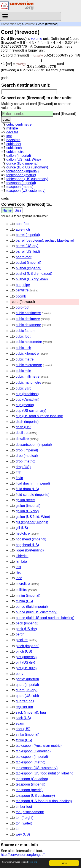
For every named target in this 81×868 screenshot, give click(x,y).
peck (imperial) (27, 623)
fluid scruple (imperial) (33, 495)
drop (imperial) (27, 450)
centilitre (22, 290)
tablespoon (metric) (21, 175)
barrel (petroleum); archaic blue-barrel (45, 240)
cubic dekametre (28, 325)
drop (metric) (26, 461)
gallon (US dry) (27, 511)
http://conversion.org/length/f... (24, 855)
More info (33, 862)
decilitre (12, 132)
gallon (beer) (25, 500)
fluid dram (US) (27, 489)
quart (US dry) (27, 690)
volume (37, 39)
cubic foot (14, 144)
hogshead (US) (27, 545)
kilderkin (22, 556)
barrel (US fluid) (28, 251)
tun (18, 829)
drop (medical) (27, 456)
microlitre (23, 584)
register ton (24, 707)
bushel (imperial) (29, 268)
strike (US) (24, 740)
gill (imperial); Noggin (32, 522)
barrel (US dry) (27, 246)
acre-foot (23, 224)
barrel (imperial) (28, 235)
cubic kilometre (27, 353)
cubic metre (15, 152)
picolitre (22, 640)
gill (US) (22, 528)
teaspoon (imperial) (21, 183)
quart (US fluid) (27, 696)
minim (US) (24, 601)
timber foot (24, 807)
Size (18, 210)
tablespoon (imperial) (23, 171)
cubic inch (14, 148)
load (19, 578)
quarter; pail (25, 701)
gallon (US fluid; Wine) (24, 159)
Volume (30, 24)
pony (20, 674)
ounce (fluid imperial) (23, 163)
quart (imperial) (27, 685)
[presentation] (58, 55)
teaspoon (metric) (20, 187)
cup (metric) (25, 405)
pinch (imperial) (28, 646)
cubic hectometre (29, 342)
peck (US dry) (26, 629)
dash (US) (24, 427)
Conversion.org (11, 24)
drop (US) (23, 467)
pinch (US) (24, 651)
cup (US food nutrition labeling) (40, 416)
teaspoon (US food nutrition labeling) (44, 801)
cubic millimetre (28, 376)
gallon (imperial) (19, 156)
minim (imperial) (28, 596)
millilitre (12, 128)
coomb (21, 296)
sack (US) (23, 718)
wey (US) (23, 834)
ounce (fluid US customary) (27, 167)
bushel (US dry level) (32, 279)
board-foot (24, 257)
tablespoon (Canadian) (33, 751)
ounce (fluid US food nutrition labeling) (45, 618)
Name (7, 210)
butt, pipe (23, 285)
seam (20, 723)
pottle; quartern (27, 679)
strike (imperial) (28, 735)
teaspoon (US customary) (26, 191)
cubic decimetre (28, 319)
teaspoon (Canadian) (32, 779)
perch (20, 634)
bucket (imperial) (29, 263)
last (18, 567)
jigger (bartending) (30, 550)
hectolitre (13, 140)
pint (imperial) (26, 657)
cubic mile (23, 371)
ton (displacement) (30, 812)
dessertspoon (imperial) (34, 445)
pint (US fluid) (26, 668)
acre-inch (23, 229)
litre (9, 136)
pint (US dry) (25, 662)
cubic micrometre (29, 365)
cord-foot (23, 307)
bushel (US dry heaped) (34, 274)
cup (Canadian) (28, 399)
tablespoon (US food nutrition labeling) (45, 773)
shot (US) (23, 729)
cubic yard (24, 388)
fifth (19, 472)
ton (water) (24, 823)
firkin (19, 478)
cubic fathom (26, 331)
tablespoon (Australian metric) (39, 746)
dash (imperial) (27, 422)
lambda (21, 562)
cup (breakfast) (27, 394)
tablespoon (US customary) (27, 179)
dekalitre (22, 439)
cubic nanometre (29, 382)
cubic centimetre (19, 124)
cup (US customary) (31, 411)
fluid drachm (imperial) (33, 483)
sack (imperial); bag (31, 712)
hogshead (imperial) (31, 539)
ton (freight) (25, 818)
